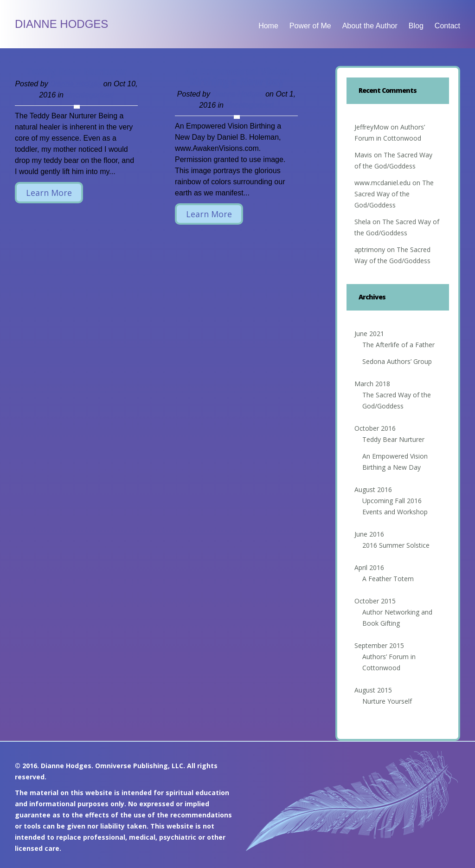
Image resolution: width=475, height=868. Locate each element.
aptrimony (370, 249)
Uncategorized (89, 95)
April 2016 (369, 567)
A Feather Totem (388, 579)
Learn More (49, 193)
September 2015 (379, 645)
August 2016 (373, 489)
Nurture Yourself (387, 701)
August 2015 (373, 690)
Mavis (363, 155)
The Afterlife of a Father (398, 345)
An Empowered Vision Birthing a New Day (237, 76)
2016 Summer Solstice (396, 545)
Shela (363, 222)
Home (268, 26)
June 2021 (369, 334)
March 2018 (372, 384)
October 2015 (375, 601)
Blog (416, 26)
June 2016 (369, 534)
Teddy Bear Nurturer (76, 71)
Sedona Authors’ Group (397, 361)
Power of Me (310, 26)
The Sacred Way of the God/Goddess (394, 194)
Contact (447, 26)
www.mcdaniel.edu (382, 183)
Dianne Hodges (61, 24)
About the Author (370, 26)
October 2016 (375, 428)
